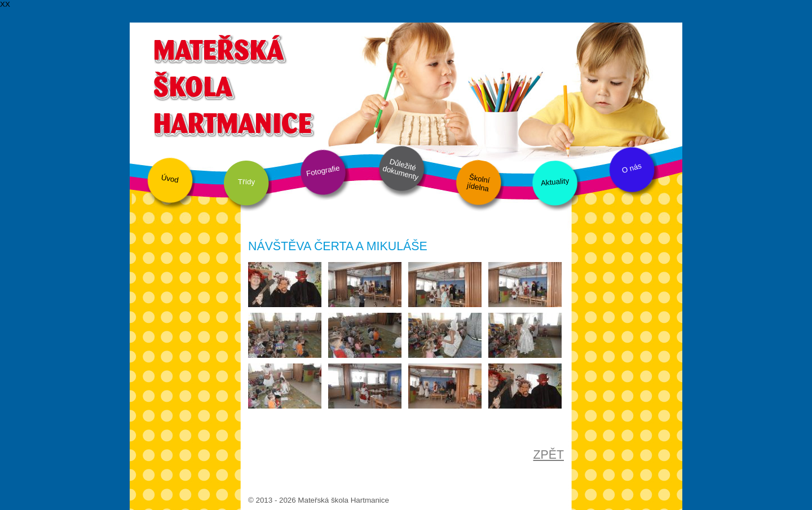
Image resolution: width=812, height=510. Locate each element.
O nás (632, 168)
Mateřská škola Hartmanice (233, 85)
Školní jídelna (478, 183)
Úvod (170, 179)
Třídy (246, 182)
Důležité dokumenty (401, 170)
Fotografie (323, 170)
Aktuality (555, 182)
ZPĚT (548, 455)
